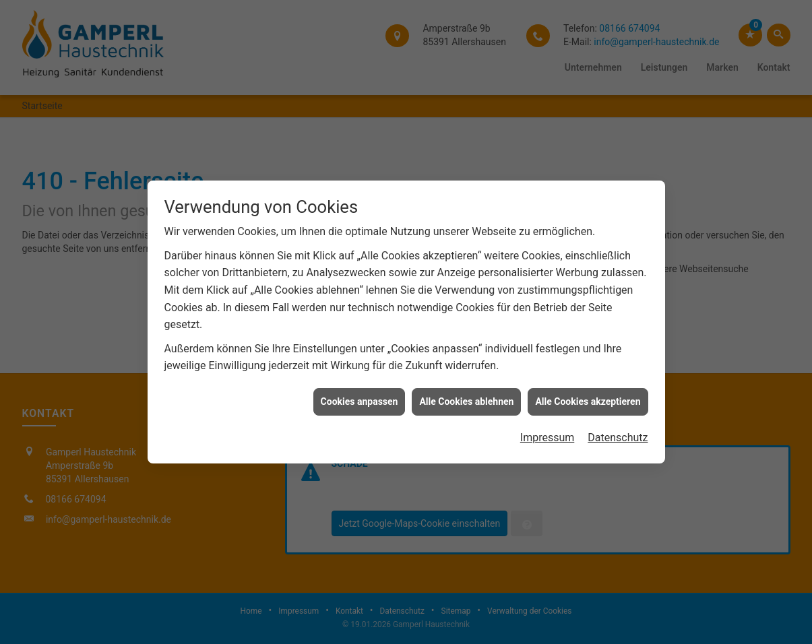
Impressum (548, 435)
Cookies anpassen (360, 398)
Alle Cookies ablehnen (466, 398)
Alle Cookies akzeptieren (588, 398)
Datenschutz (618, 435)
